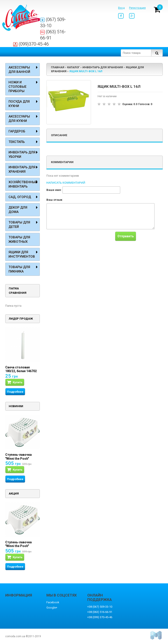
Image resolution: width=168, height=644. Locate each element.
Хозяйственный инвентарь (23, 184)
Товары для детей (19, 225)
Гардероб (17, 131)
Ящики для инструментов (22, 254)
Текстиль (17, 142)
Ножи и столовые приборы (17, 87)
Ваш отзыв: (55, 200)
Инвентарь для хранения (22, 169)
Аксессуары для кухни (19, 119)
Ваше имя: (54, 190)
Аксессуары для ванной (19, 70)
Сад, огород (20, 197)
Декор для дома (18, 210)
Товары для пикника (19, 269)
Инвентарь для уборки (22, 155)
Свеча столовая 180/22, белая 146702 (21, 369)
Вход (121, 8)
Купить (15, 382)
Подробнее (15, 392)
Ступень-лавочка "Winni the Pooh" (18, 457)
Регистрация (137, 8)
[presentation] (80, 240)
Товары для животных (19, 239)
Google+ (52, 608)
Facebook (53, 602)
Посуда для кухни (19, 104)
